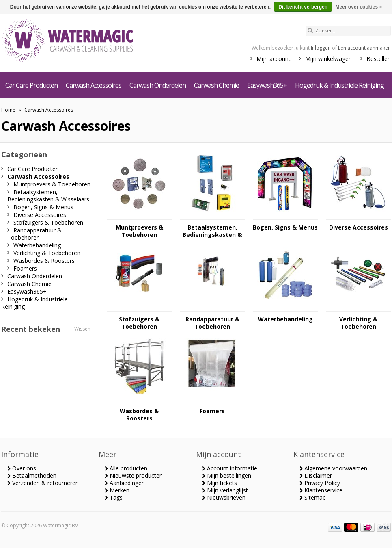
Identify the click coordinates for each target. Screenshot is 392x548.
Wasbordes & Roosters (139, 415)
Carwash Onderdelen (158, 85)
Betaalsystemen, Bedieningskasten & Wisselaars (212, 231)
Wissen (82, 329)
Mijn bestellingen (227, 475)
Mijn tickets (220, 483)
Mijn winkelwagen (328, 59)
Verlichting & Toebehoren (358, 323)
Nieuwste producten (134, 475)
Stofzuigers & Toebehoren (139, 323)
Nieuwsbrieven (224, 497)
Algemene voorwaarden (333, 468)
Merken (117, 490)
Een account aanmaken (364, 48)
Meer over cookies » (359, 7)
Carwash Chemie (216, 85)
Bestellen (379, 59)
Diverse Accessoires (359, 227)
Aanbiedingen (125, 483)
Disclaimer (316, 475)
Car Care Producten (31, 85)
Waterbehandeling (285, 319)
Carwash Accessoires (94, 85)
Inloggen (321, 48)
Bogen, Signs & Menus (285, 227)
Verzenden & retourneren (43, 483)
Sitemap (313, 497)
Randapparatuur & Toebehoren (212, 323)
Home (8, 110)
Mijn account (274, 59)
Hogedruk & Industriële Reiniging (339, 85)
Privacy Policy (320, 483)
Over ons (22, 468)
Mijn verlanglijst (225, 490)
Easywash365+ (267, 85)
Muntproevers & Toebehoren (139, 231)
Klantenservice (321, 490)
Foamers (212, 411)
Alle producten (126, 468)
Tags (114, 497)
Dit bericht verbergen (303, 7)
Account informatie (230, 468)
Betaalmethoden (32, 475)
